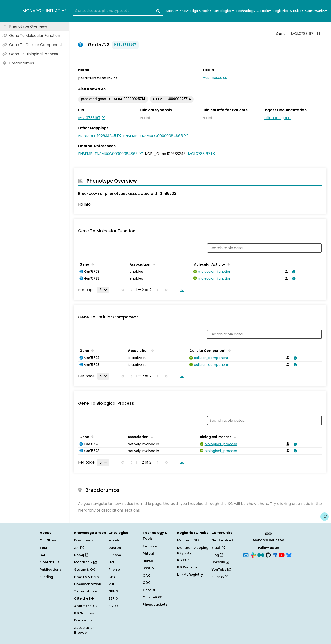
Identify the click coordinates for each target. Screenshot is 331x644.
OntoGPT (151, 590)
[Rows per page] (103, 290)
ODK (146, 583)
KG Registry (187, 567)
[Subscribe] (246, 555)
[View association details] (293, 272)
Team (45, 548)
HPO (112, 562)
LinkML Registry (190, 575)
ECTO (113, 606)
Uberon (115, 548)
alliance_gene (277, 118)
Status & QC (85, 570)
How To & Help (87, 577)
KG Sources (84, 613)
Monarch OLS (188, 540)
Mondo (114, 540)
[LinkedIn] (275, 555)
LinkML (148, 561)
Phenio (114, 570)
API (79, 548)
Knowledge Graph (195, 11)
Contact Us (50, 562)
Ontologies (223, 11)
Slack (218, 548)
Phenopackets (155, 604)
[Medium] (261, 555)
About (172, 11)
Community (316, 11)
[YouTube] (282, 555)
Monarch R (85, 562)
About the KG (86, 606)
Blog (217, 555)
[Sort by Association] (153, 264)
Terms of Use (85, 591)
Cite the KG (84, 598)
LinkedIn (220, 562)
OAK (146, 575)
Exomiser (150, 546)
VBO (112, 584)
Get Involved (222, 540)
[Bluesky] (289, 555)
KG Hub (183, 560)
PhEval (148, 554)
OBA (112, 577)
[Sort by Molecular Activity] (228, 264)
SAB (43, 555)
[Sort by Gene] (92, 264)
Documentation (88, 584)
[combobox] (118, 11)
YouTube (221, 570)
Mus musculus (215, 78)
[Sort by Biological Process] (234, 436)
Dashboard (84, 620)
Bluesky (220, 577)
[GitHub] (268, 555)
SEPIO (113, 598)
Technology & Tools (253, 11)
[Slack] (253, 555)
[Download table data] (181, 290)
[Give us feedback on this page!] (325, 517)
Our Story (48, 540)
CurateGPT (152, 597)
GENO (113, 591)
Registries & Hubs (288, 11)
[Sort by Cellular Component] (228, 350)
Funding (46, 577)
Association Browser (84, 630)
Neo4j (81, 555)
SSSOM (149, 568)
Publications (50, 570)
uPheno (115, 555)
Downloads (84, 540)
